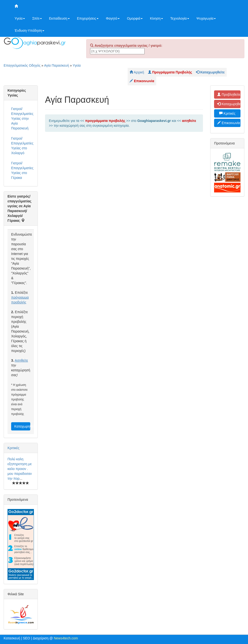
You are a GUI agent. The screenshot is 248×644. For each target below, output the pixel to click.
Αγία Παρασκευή (57, 65)
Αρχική (137, 72)
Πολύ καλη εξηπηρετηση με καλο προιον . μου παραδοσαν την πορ (20, 469)
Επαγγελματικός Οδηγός (22, 65)
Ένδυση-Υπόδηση (29, 31)
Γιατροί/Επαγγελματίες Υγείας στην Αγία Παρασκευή (22, 119)
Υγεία (20, 18)
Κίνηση (156, 18)
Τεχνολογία (180, 18)
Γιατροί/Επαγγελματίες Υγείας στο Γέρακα (22, 170)
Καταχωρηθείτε (22, 426)
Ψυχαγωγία (206, 18)
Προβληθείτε (229, 95)
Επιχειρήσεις (88, 18)
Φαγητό (113, 18)
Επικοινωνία (229, 123)
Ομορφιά (135, 18)
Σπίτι (37, 18)
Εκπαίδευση (59, 18)
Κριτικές (13, 448)
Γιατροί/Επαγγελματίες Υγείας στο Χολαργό (22, 146)
